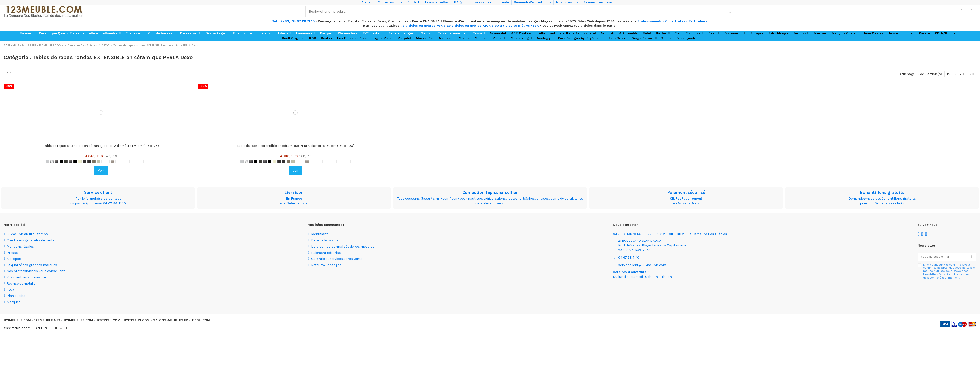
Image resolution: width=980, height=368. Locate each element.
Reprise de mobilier (22, 284)
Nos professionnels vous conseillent (36, 272)
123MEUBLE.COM (17, 321)
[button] (27, 33)
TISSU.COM (201, 321)
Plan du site (16, 297)
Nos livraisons (568, 2)
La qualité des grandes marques (32, 266)
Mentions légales (20, 247)
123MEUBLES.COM (78, 321)
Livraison (294, 193)
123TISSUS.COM (137, 321)
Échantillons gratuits (882, 193)
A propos (14, 260)
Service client (98, 193)
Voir (101, 171)
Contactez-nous (390, 2)
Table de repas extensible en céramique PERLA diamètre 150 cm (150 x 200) (296, 146)
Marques (14, 303)
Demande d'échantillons (533, 2)
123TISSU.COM (108, 321)
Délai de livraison (325, 241)
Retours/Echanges (326, 266)
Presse (12, 253)
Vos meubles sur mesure (26, 278)
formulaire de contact (103, 199)
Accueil (367, 2)
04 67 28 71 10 (114, 204)
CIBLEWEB (59, 328)
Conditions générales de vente (31, 241)
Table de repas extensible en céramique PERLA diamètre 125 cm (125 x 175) (101, 146)
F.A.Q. (459, 2)
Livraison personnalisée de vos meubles (343, 247)
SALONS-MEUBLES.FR (171, 321)
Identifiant (319, 235)
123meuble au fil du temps (27, 235)
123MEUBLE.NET (47, 321)
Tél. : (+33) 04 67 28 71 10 (294, 21)
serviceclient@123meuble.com (642, 265)
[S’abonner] (972, 258)
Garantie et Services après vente (337, 260)
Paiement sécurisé (597, 2)
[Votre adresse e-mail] (943, 258)
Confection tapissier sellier (429, 2)
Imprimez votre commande (489, 2)
